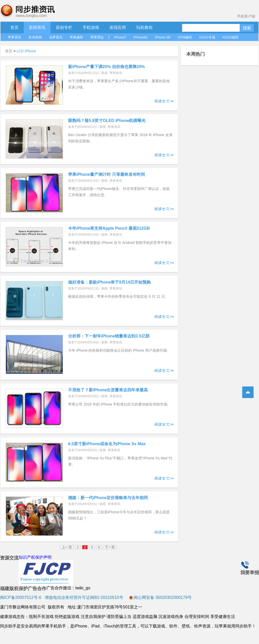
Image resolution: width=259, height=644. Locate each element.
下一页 (110, 547)
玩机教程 (144, 27)
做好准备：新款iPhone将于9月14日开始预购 (109, 282)
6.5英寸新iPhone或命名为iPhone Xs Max (107, 444)
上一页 (67, 547)
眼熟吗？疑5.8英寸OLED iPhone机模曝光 (107, 121)
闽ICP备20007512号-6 (21, 597)
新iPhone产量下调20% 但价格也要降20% (107, 67)
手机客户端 (246, 16)
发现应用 (118, 27)
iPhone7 (120, 37)
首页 (14, 27)
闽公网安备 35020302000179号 (160, 597)
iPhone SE (163, 37)
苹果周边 (97, 37)
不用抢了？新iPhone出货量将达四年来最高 (108, 390)
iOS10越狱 (231, 37)
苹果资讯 (14, 37)
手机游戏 (91, 27)
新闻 (104, 73)
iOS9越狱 (185, 37)
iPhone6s (141, 37)
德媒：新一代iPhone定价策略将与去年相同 (108, 498)
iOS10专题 (207, 37)
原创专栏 (64, 27)
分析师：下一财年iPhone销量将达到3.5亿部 (109, 336)
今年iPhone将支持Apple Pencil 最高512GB (109, 228)
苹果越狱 (76, 37)
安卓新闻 (35, 37)
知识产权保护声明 (35, 557)
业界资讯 (56, 37)
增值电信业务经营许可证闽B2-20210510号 (83, 597)
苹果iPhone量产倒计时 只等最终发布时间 (107, 174)
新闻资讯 (37, 27)
